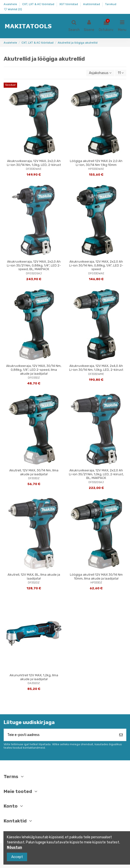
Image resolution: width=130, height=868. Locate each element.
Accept (17, 857)
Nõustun (14, 847)
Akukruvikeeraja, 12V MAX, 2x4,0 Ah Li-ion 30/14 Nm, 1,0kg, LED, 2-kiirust (96, 368)
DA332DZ (34, 683)
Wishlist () (13, 9)
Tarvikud (111, 4)
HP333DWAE (96, 169)
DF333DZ (34, 478)
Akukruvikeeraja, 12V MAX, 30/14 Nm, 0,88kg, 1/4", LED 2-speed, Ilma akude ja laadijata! (34, 370)
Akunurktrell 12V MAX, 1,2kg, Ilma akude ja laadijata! (34, 677)
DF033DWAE (96, 273)
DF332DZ (34, 583)
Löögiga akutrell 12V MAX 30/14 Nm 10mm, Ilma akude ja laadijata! (96, 577)
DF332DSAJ (96, 482)
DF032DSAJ (34, 273)
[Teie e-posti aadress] (60, 735)
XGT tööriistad (69, 4)
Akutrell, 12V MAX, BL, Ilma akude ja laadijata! (34, 577)
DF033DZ (34, 378)
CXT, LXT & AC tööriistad (39, 4)
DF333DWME (96, 374)
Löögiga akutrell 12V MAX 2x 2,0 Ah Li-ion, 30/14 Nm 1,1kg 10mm (96, 163)
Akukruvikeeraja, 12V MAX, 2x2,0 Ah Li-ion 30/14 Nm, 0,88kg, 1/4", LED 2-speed (96, 265)
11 (121, 73)
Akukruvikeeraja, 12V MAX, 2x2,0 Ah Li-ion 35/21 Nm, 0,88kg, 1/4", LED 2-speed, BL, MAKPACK (34, 265)
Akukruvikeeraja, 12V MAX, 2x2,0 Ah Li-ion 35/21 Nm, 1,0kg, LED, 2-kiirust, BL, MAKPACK (96, 474)
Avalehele (11, 4)
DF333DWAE (34, 169)
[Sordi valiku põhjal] (100, 73)
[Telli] (121, 735)
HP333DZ (96, 583)
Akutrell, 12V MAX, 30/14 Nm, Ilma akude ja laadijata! (34, 472)
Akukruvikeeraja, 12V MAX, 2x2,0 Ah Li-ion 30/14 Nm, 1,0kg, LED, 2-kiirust (34, 163)
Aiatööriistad (92, 4)
